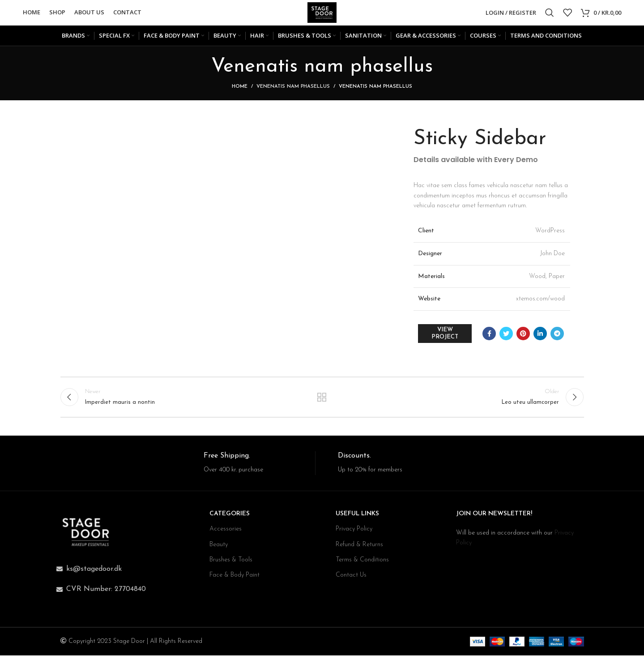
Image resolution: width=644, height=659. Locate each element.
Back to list (322, 400)
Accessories (226, 533)
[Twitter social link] (506, 335)
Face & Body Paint (235, 579)
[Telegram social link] (557, 335)
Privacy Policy (354, 533)
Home (240, 88)
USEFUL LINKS (357, 517)
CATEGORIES (230, 517)
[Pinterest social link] (523, 335)
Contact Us (351, 579)
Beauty (219, 548)
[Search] (550, 13)
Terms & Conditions (362, 563)
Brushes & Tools (231, 563)
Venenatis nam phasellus (293, 88)
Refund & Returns (359, 548)
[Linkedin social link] (540, 335)
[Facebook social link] (489, 335)
